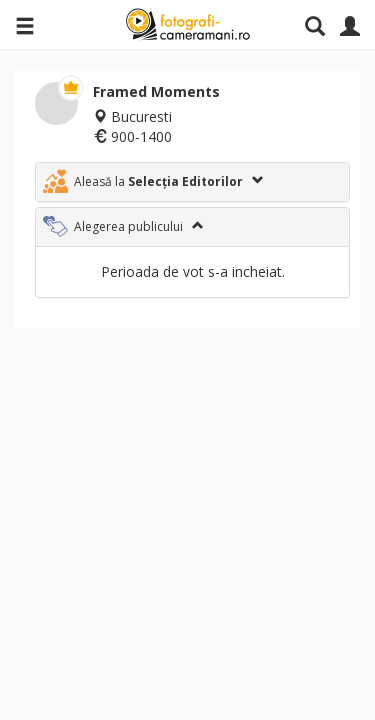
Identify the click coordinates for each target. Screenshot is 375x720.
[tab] (192, 182)
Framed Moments (156, 91)
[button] (192, 182)
